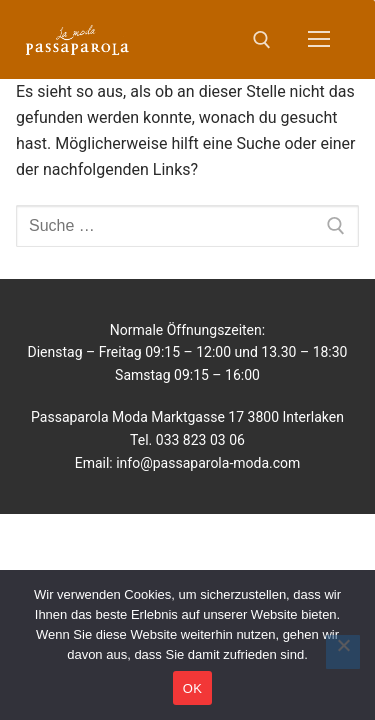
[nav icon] (319, 40)
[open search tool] (262, 40)
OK (192, 688)
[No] (343, 652)
